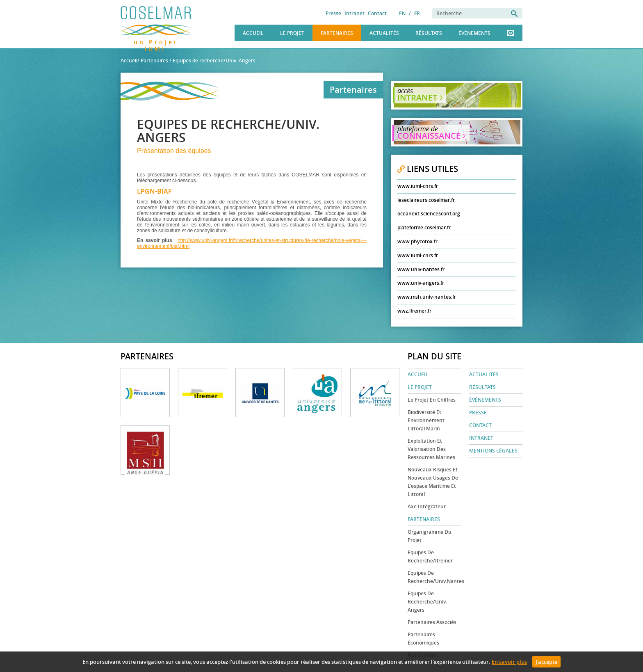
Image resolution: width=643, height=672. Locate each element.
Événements (474, 33)
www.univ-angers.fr (421, 283)
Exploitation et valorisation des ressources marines (431, 449)
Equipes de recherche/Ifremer (430, 557)
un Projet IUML (156, 41)
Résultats (429, 33)
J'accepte (546, 662)
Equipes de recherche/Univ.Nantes (434, 577)
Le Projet (292, 33)
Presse (333, 13)
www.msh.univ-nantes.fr (427, 297)
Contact (377, 13)
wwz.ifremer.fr (414, 311)
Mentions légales (493, 451)
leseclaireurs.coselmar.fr (426, 200)
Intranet (355, 13)
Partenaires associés (432, 622)
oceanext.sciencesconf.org (429, 214)
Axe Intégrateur (427, 506)
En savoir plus (509, 662)
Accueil (253, 33)
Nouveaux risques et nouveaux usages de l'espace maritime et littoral (433, 482)
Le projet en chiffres (432, 400)
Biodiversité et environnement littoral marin (426, 420)
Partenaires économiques (423, 639)
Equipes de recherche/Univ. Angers (427, 602)
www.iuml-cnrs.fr (418, 186)
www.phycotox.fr (417, 241)
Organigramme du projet (430, 536)
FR (417, 13)
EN (402, 13)
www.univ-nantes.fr (421, 269)
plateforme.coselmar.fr (424, 227)
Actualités (384, 33)
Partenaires (337, 33)
